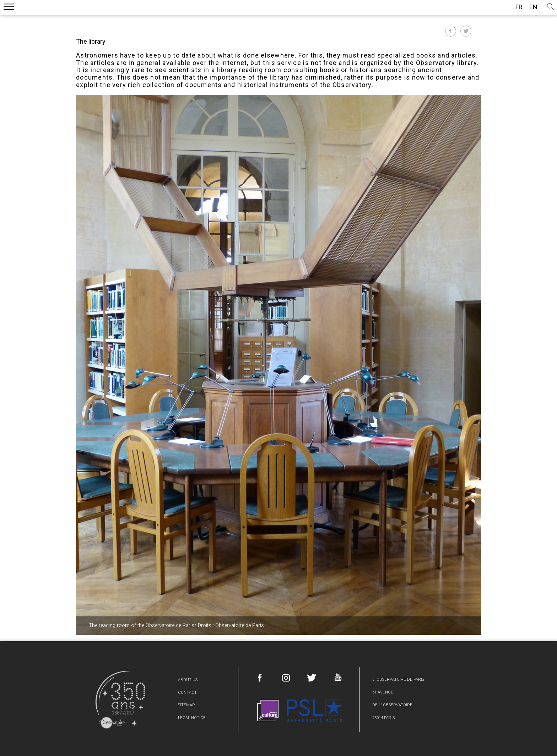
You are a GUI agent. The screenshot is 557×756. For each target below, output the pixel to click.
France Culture (268, 710)
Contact (187, 693)
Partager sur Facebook (451, 31)
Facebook (260, 678)
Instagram (286, 678)
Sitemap (186, 705)
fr (519, 7)
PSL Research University (314, 710)
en (533, 7)
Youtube (337, 677)
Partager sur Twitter (466, 31)
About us (188, 680)
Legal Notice (192, 718)
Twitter (312, 678)
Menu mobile (9, 8)
